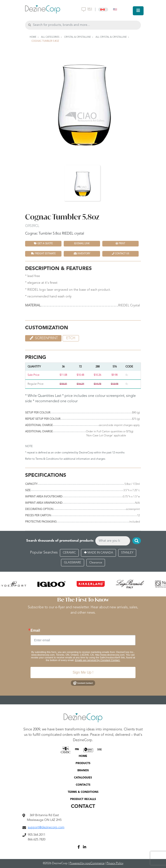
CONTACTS (83, 785)
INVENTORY (82, 254)
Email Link (82, 243)
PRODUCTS (83, 763)
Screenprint (43, 338)
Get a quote (43, 243)
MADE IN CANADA (98, 553)
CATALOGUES (83, 778)
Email (35, 631)
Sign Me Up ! (83, 672)
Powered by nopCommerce (87, 863)
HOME (83, 756)
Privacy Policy (115, 863)
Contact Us (121, 254)
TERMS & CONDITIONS (83, 792)
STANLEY (127, 553)
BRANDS (83, 771)
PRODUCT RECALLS (83, 799)
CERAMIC (69, 553)
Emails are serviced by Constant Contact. (98, 660)
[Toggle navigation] (138, 11)
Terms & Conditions (47, 459)
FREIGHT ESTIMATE (43, 254)
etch (71, 338)
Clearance (96, 563)
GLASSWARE (73, 563)
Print (120, 243)
